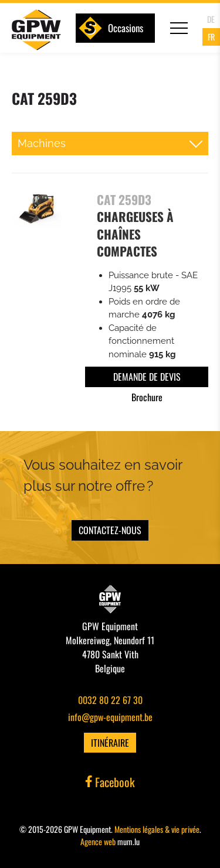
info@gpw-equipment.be (110, 717)
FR (211, 37)
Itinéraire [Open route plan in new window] (110, 743)
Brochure (147, 397)
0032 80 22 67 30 (110, 700)
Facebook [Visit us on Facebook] (110, 782)
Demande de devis (147, 377)
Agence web (98, 841)
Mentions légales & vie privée (157, 829)
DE (211, 19)
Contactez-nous (110, 530)
